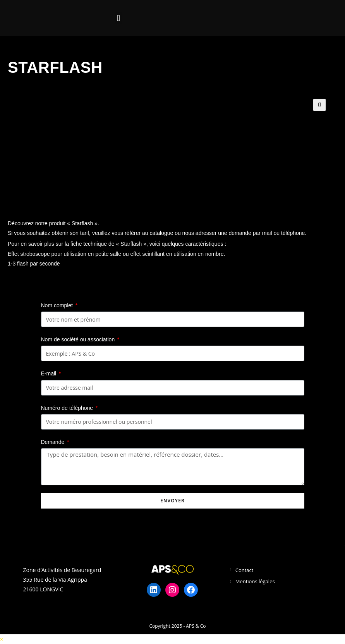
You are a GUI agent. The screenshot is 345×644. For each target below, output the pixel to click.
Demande (54, 442)
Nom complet (58, 305)
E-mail (50, 373)
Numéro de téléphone (68, 408)
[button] (118, 18)
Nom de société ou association (79, 339)
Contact (245, 570)
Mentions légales (255, 581)
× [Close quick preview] (2, 639)
